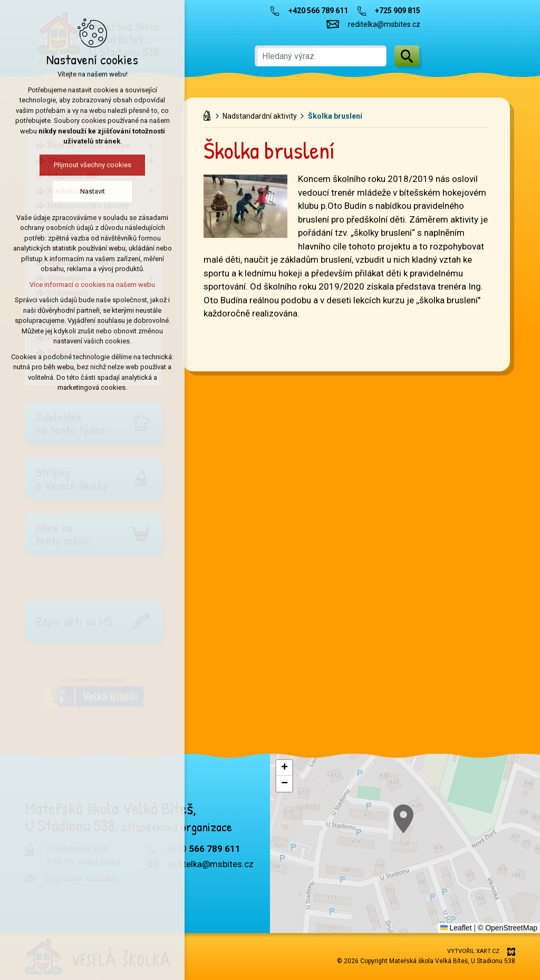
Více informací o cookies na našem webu (78, 285)
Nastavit (78, 191)
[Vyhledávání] (407, 56)
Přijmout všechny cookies (78, 165)
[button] (284, 768)
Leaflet (456, 928)
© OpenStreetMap (508, 928)
